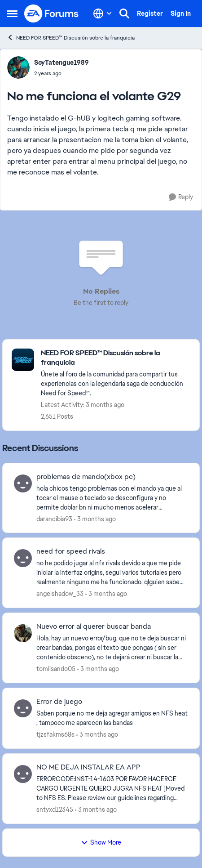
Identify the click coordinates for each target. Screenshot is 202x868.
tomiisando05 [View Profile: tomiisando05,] (56, 669)
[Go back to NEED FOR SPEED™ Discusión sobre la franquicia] (116, 358)
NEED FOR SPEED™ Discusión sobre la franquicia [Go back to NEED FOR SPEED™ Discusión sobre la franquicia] (71, 38)
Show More (101, 842)
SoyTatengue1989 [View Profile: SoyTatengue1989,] (61, 63)
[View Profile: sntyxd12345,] (23, 774)
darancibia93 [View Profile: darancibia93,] (54, 519)
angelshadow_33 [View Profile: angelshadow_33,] (60, 594)
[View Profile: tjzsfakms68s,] (23, 708)
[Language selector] (103, 13)
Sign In (181, 13)
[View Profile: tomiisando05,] (23, 633)
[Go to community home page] (52, 13)
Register (150, 13)
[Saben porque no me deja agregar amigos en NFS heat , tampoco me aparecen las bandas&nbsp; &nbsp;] (112, 718)
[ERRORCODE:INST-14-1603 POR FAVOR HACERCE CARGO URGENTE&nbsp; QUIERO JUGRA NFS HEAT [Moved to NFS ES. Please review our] (112, 789)
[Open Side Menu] (12, 13)
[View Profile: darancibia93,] (23, 483)
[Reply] (181, 197)
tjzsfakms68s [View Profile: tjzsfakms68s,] (55, 734)
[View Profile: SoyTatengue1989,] (18, 67)
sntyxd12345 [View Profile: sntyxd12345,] (55, 810)
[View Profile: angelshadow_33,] (23, 558)
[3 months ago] (95, 519)
